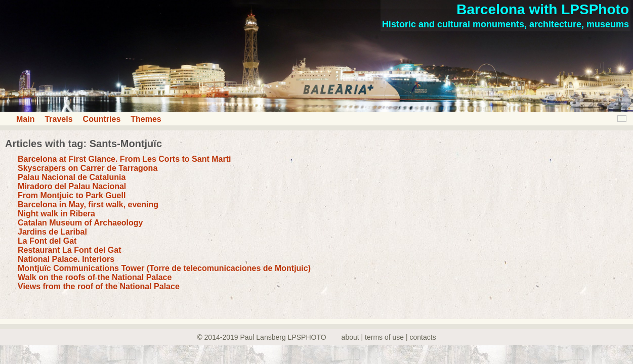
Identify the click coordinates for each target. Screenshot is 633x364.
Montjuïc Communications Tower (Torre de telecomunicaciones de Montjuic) (164, 268)
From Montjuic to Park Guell (72, 195)
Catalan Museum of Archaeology (80, 223)
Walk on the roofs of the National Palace (95, 277)
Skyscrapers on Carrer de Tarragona (88, 168)
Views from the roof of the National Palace (99, 286)
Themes (146, 119)
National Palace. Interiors (66, 259)
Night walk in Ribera (56, 214)
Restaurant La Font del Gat (69, 250)
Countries (102, 119)
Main (25, 119)
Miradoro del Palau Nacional (72, 186)
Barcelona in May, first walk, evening (88, 204)
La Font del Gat (47, 241)
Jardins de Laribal (52, 232)
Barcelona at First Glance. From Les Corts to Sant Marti (124, 159)
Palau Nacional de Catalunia (72, 177)
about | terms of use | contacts (389, 337)
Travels (58, 119)
